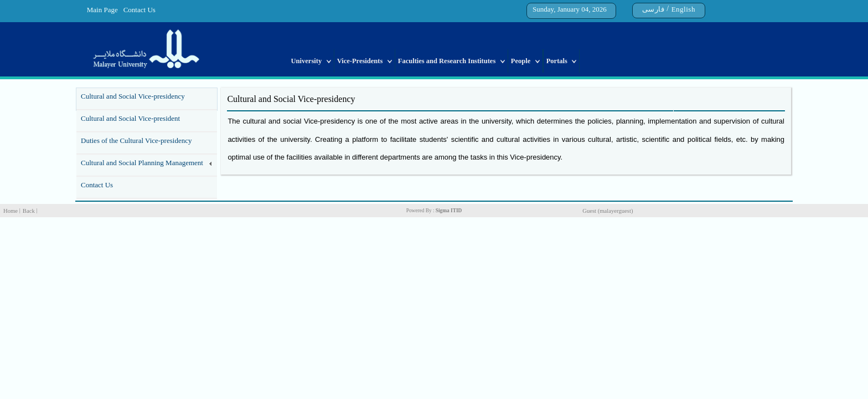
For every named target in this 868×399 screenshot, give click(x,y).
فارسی (653, 9)
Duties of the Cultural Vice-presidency (136, 140)
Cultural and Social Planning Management (142, 163)
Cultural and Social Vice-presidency (133, 96)
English (683, 9)
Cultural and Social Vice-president (130, 118)
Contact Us (139, 10)
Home (11, 211)
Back (29, 211)
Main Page (102, 10)
